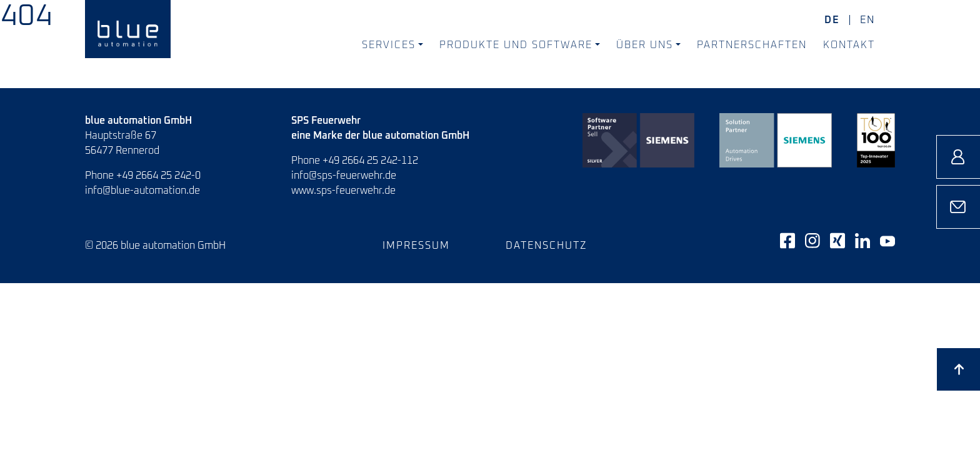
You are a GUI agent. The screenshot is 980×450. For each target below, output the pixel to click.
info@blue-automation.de (142, 191)
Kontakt (849, 45)
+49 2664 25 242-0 (158, 176)
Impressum (416, 246)
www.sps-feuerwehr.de (343, 191)
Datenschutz (547, 246)
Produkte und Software (516, 45)
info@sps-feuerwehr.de (344, 176)
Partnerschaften (752, 45)
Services (389, 45)
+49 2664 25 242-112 (370, 161)
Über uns (645, 45)
